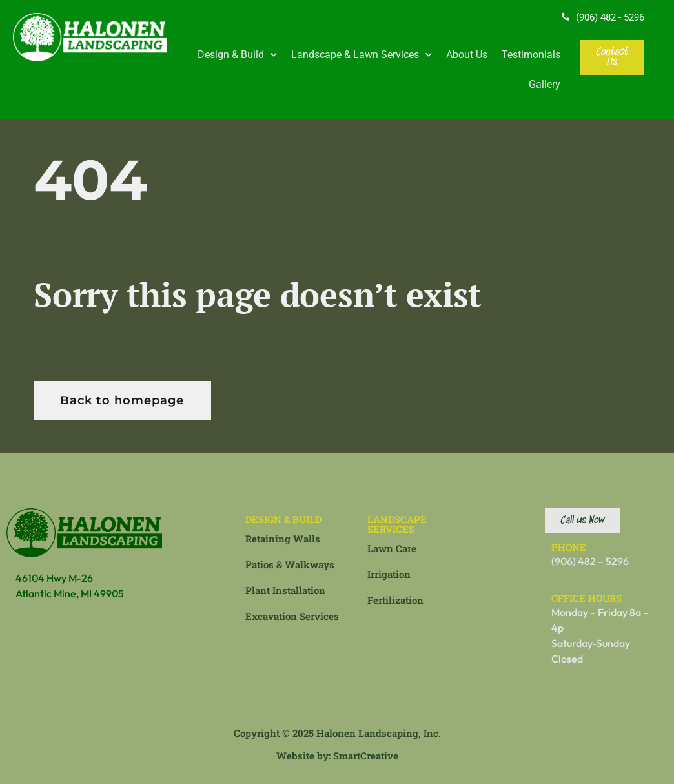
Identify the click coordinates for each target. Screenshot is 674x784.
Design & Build (237, 55)
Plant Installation (285, 590)
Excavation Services (292, 616)
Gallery (545, 84)
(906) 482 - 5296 (610, 17)
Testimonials (531, 55)
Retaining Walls (283, 539)
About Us (467, 55)
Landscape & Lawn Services (362, 55)
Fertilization (395, 600)
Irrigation (389, 574)
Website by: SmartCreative (337, 756)
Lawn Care (392, 548)
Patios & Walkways (290, 564)
